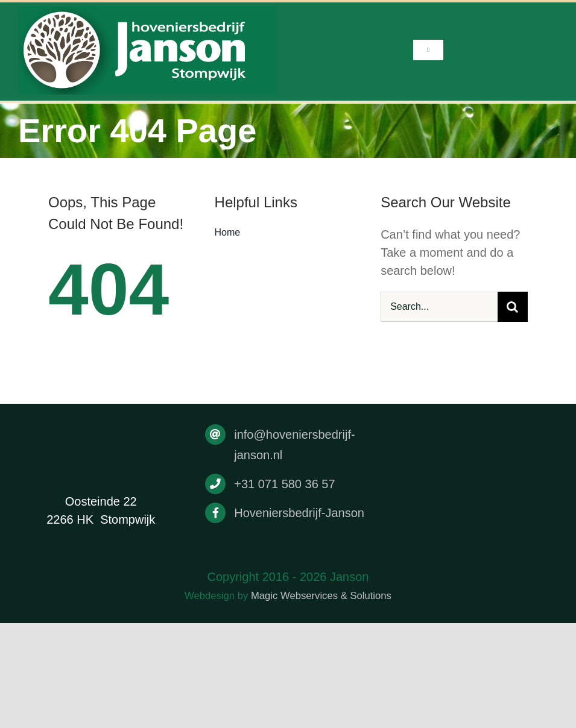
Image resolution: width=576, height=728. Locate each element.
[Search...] (439, 307)
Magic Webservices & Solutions (321, 596)
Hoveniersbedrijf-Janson (299, 513)
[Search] (513, 307)
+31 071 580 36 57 (284, 484)
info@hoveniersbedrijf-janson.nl (294, 445)
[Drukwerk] (148, 12)
